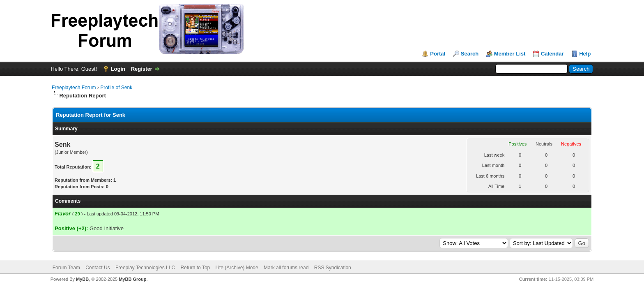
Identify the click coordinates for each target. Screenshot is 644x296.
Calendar (552, 54)
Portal (438, 54)
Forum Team (66, 268)
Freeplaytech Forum (74, 88)
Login (118, 69)
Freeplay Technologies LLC (145, 268)
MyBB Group (132, 279)
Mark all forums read (286, 268)
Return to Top (195, 268)
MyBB (82, 279)
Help (585, 54)
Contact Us (98, 268)
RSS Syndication (333, 268)
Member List (510, 54)
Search (470, 54)
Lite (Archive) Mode (237, 268)
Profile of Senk (116, 88)
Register (142, 69)
